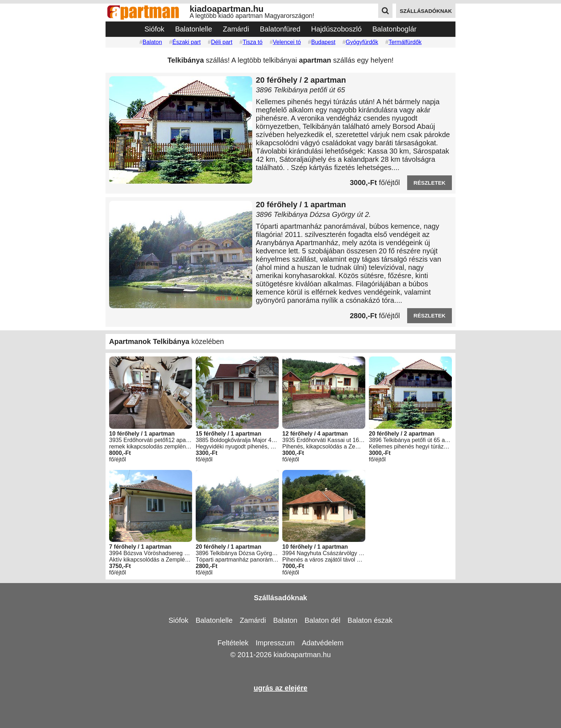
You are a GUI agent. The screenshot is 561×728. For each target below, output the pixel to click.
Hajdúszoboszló (336, 29)
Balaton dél (322, 620)
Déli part (222, 42)
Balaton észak (370, 620)
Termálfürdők (405, 42)
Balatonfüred (280, 29)
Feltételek (233, 643)
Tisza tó (252, 42)
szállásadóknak (426, 11)
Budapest (323, 42)
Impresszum (275, 643)
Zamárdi (236, 29)
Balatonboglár (394, 29)
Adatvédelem (323, 643)
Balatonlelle (193, 29)
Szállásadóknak (281, 598)
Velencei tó (287, 42)
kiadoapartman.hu (302, 655)
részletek (430, 183)
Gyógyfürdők (362, 42)
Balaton (152, 42)
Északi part (187, 42)
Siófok (155, 29)
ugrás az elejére (280, 688)
